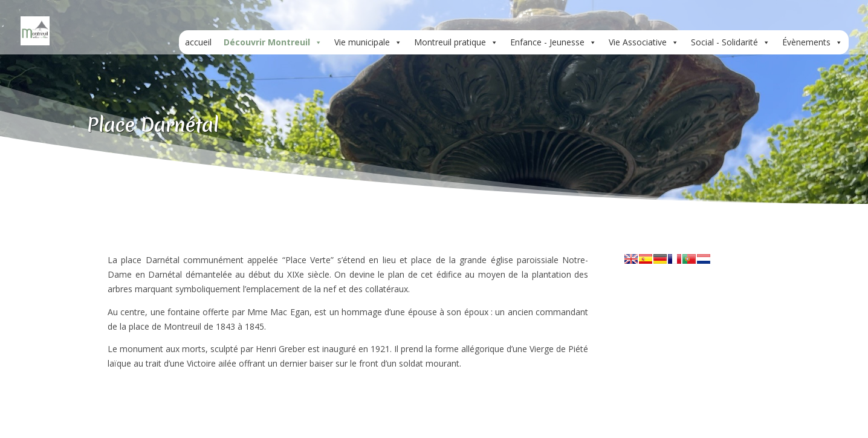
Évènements (812, 42)
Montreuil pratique (456, 42)
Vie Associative (644, 42)
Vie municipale (368, 42)
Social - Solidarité (730, 42)
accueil (198, 42)
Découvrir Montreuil (273, 42)
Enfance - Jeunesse (553, 42)
